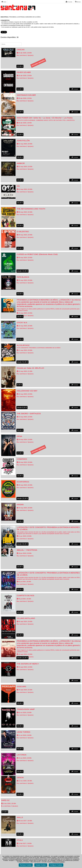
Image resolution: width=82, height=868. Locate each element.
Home (4, 2)
